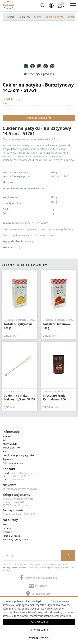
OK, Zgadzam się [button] (39, 622)
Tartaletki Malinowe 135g (57, 326)
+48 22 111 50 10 (21, 476)
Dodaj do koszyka (39, 118)
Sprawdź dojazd (38, 593)
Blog (5, 451)
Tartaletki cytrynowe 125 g (18, 326)
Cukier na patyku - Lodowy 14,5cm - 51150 (19, 397)
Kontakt (7, 436)
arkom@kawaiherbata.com (26, 473)
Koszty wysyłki (10, 444)
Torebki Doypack (11, 536)
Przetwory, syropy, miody (16, 540)
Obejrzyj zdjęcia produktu (39, 74)
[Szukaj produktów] (68, 555)
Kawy (5, 524)
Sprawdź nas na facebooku (38, 577)
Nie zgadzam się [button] (39, 630)
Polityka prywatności (13, 463)
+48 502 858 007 (20, 479)
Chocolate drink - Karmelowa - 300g (55, 397)
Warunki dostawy (12, 448)
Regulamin (8, 459)
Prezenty (7, 532)
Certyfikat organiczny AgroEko (18, 455)
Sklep (5, 440)
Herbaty (7, 528)
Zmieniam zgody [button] (39, 638)
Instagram (38, 585)
